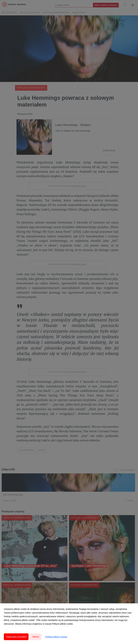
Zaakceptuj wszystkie (16, 637)
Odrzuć (36, 637)
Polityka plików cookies (56, 637)
